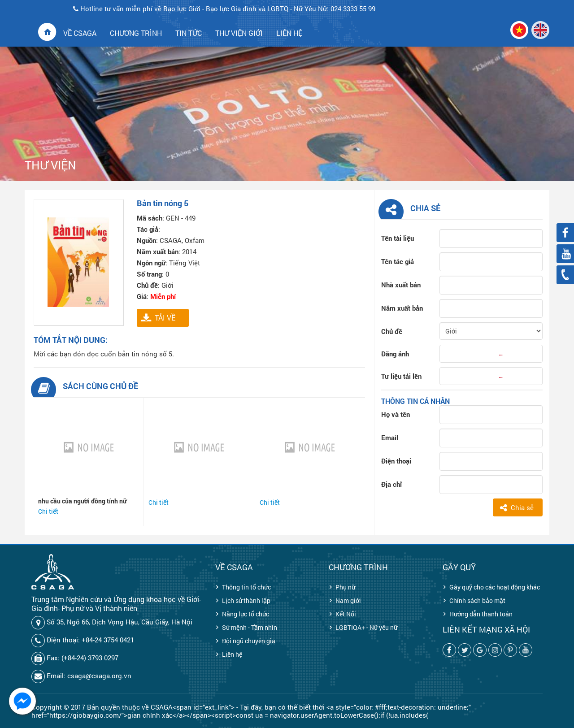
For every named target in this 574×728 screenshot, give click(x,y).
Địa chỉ (391, 484)
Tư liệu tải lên (401, 376)
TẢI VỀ (165, 318)
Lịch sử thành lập (246, 600)
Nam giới (348, 600)
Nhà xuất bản (401, 285)
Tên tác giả (398, 261)
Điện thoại (396, 461)
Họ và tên (396, 414)
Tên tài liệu (398, 238)
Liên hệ (232, 654)
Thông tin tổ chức (246, 587)
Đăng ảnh (395, 354)
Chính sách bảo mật (477, 600)
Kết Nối (346, 614)
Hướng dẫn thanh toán (481, 614)
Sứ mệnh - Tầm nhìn (250, 627)
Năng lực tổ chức (246, 614)
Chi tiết (48, 511)
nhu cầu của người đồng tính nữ (82, 501)
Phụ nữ (345, 587)
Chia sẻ (522, 507)
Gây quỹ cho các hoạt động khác (495, 587)
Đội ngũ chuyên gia (249, 641)
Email (390, 438)
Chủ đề (392, 331)
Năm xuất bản (402, 308)
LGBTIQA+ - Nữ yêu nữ (366, 627)
